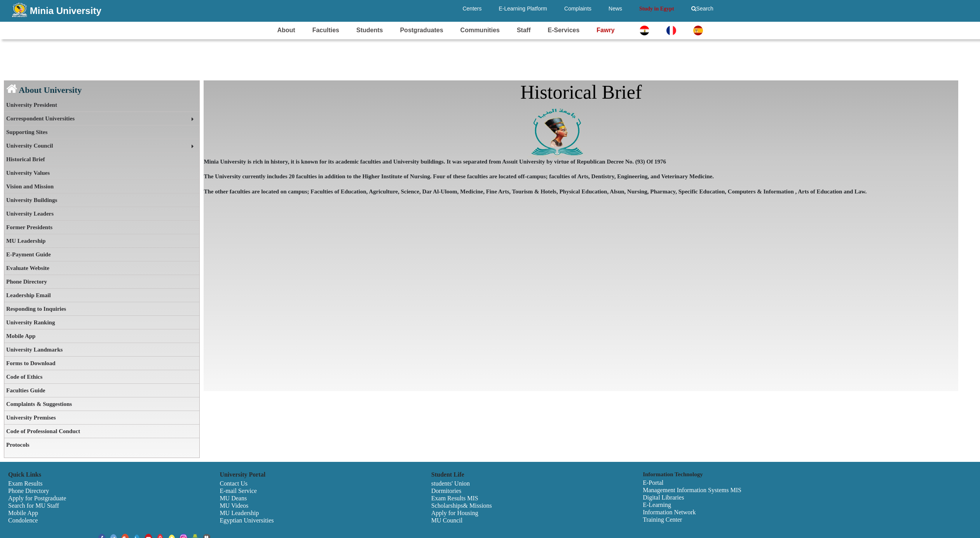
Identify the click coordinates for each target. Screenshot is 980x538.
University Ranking (31, 322)
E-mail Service (238, 491)
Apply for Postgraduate (37, 498)
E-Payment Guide (29, 254)
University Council (30, 146)
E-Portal (653, 483)
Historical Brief (26, 159)
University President (32, 105)
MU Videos (234, 506)
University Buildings (32, 200)
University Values (28, 173)
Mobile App (21, 336)
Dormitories (446, 491)
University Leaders (30, 214)
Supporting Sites (27, 132)
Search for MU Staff (34, 506)
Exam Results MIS (455, 498)
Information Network (669, 512)
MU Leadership (26, 241)
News (615, 9)
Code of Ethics (24, 377)
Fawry (605, 30)
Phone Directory (27, 282)
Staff (524, 30)
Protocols (18, 445)
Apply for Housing (455, 513)
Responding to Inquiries (36, 309)
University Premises (31, 418)
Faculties (326, 30)
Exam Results (25, 483)
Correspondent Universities (40, 118)
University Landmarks (34, 350)
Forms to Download (31, 363)
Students (370, 30)
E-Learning (657, 505)
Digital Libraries (663, 497)
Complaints (578, 9)
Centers (472, 9)
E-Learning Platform (523, 9)
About (286, 30)
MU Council (447, 520)
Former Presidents (29, 227)
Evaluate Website (28, 268)
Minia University (66, 11)
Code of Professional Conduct (43, 431)
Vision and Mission (30, 186)
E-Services (563, 30)
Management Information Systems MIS (692, 490)
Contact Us (234, 483)
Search (702, 9)
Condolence (23, 520)
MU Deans (233, 498)
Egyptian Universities (247, 520)
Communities (480, 30)
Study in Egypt (657, 9)
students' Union (451, 483)
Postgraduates (421, 30)
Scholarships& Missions (462, 506)
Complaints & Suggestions (39, 404)
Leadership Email (29, 295)
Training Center (662, 520)
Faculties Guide (26, 390)
